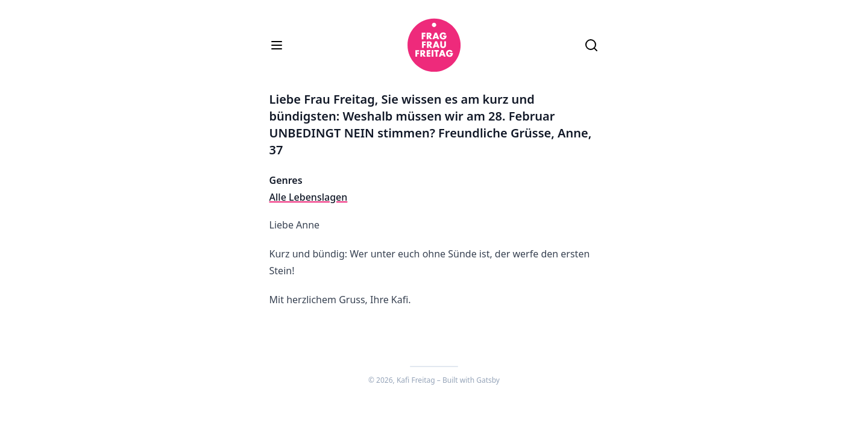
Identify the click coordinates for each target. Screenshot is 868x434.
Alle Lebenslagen (309, 197)
